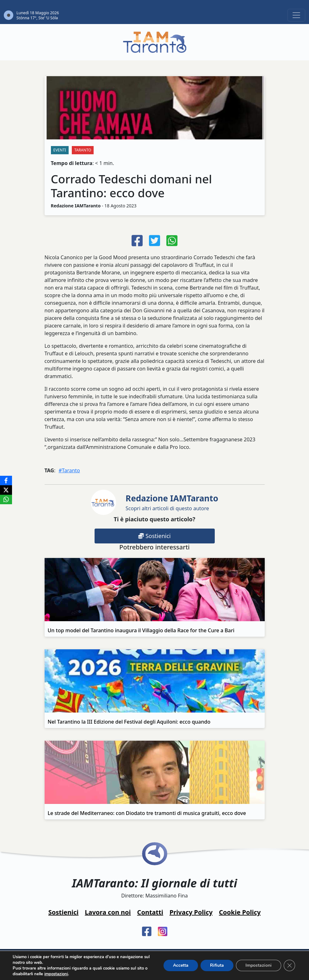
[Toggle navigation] (296, 15)
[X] (6, 490)
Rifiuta (217, 965)
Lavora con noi (108, 912)
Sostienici (154, 536)
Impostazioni (259, 965)
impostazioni (56, 974)
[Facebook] (6, 481)
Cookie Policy (240, 912)
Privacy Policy (191, 912)
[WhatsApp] (6, 499)
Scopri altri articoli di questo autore (172, 502)
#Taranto (69, 470)
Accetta (181, 965)
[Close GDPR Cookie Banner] (289, 965)
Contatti (150, 912)
